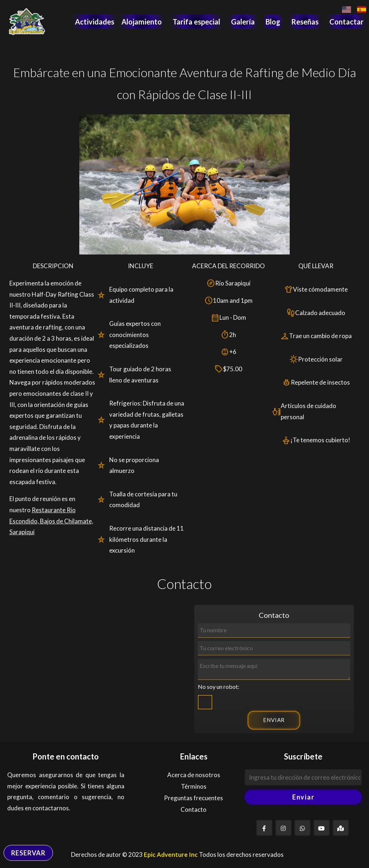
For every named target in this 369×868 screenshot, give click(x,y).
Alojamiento (142, 22)
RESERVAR (28, 853)
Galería (243, 22)
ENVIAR (274, 720)
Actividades (95, 22)
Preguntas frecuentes (194, 798)
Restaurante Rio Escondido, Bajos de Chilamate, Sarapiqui (51, 521)
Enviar (303, 797)
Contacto (194, 809)
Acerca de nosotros (194, 775)
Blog (273, 22)
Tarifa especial (196, 22)
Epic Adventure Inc (171, 854)
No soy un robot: (219, 687)
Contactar (346, 22)
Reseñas (305, 22)
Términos (194, 786)
